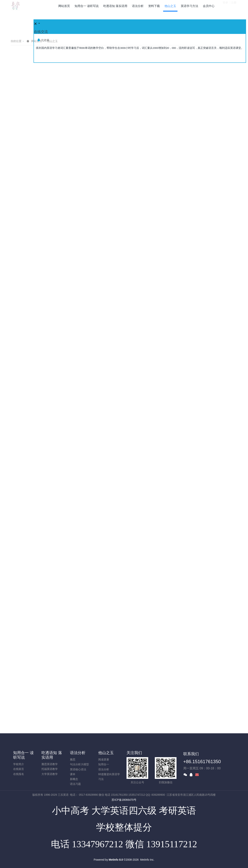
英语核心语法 (78, 769)
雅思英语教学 (50, 764)
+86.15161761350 (202, 762)
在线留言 (19, 769)
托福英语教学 (50, 769)
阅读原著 (104, 759)
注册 (234, 6)
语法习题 (75, 784)
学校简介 (19, 764)
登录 (225, 6)
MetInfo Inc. (147, 860)
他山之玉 (106, 753)
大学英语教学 (50, 774)
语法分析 (78, 753)
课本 (73, 774)
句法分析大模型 (79, 764)
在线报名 (19, 774)
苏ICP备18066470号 (124, 800)
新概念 (74, 779)
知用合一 (104, 764)
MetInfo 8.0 (116, 860)
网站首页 (64, 6)
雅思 (73, 759)
